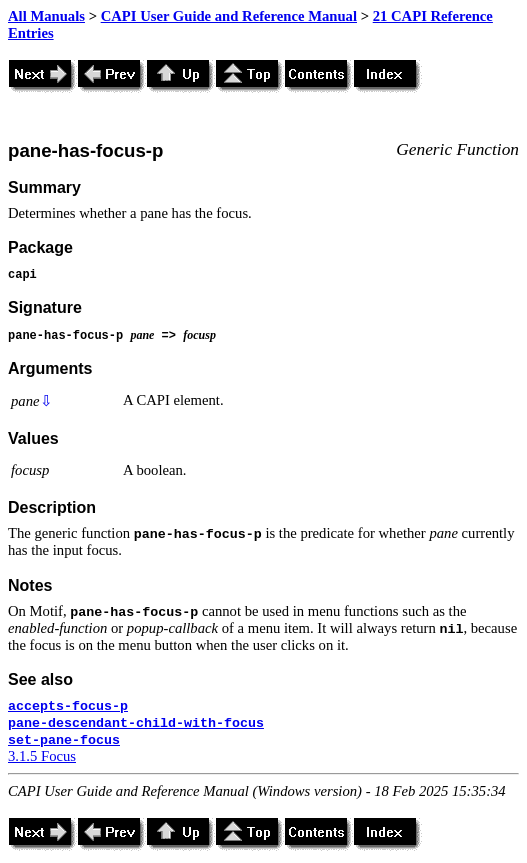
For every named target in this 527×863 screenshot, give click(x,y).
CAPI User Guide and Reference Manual (229, 16)
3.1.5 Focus (42, 756)
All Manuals (46, 16)
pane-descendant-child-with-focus (136, 723)
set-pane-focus (64, 740)
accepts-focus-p (68, 706)
